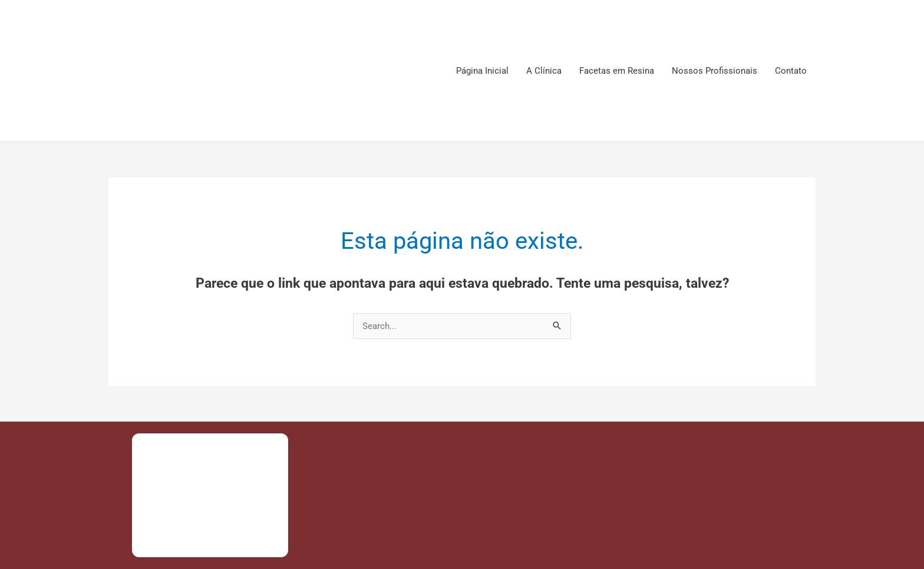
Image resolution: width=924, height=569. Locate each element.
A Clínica (544, 71)
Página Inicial (482, 71)
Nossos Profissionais (715, 71)
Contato (791, 71)
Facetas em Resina (617, 71)
